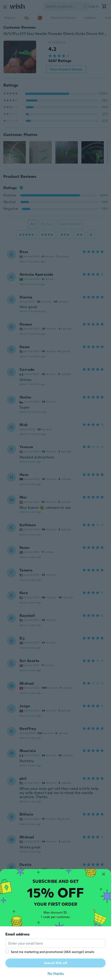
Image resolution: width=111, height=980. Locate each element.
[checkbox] (7, 951)
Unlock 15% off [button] (55, 963)
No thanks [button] (56, 974)
